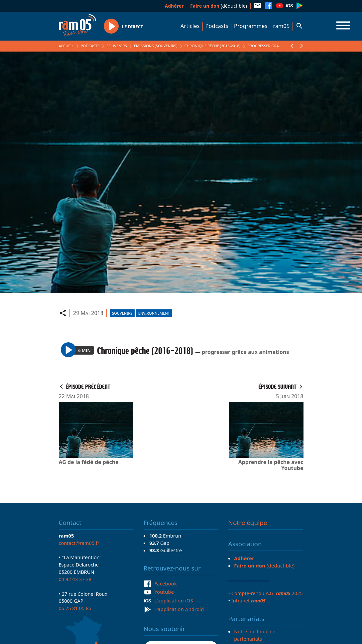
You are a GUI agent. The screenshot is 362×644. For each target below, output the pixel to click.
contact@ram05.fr (79, 543)
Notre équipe (248, 523)
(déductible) (219, 6)
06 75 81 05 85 (75, 608)
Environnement (154, 313)
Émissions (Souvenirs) (156, 46)
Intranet (248, 600)
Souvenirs (117, 46)
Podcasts (217, 26)
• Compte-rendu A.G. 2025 (266, 593)
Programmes (251, 26)
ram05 (281, 26)
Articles (190, 26)
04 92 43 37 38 (75, 579)
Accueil (66, 46)
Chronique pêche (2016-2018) (212, 46)
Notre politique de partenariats (255, 635)
